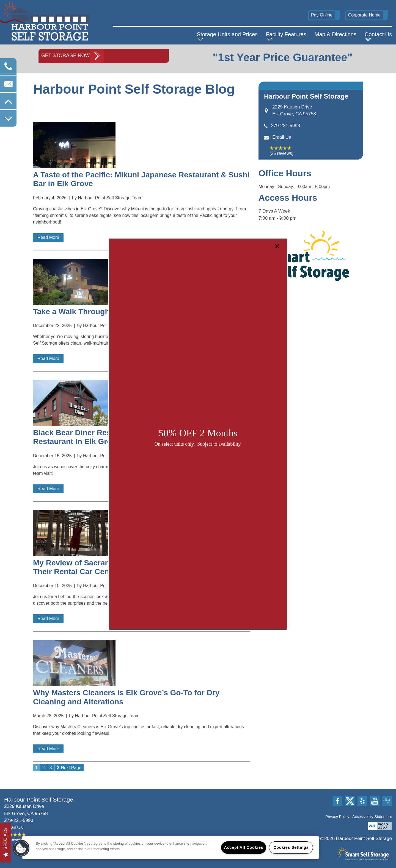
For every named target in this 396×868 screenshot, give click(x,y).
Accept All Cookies (244, 847)
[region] (170, 848)
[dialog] (198, 434)
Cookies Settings (291, 847)
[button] (21, 848)
